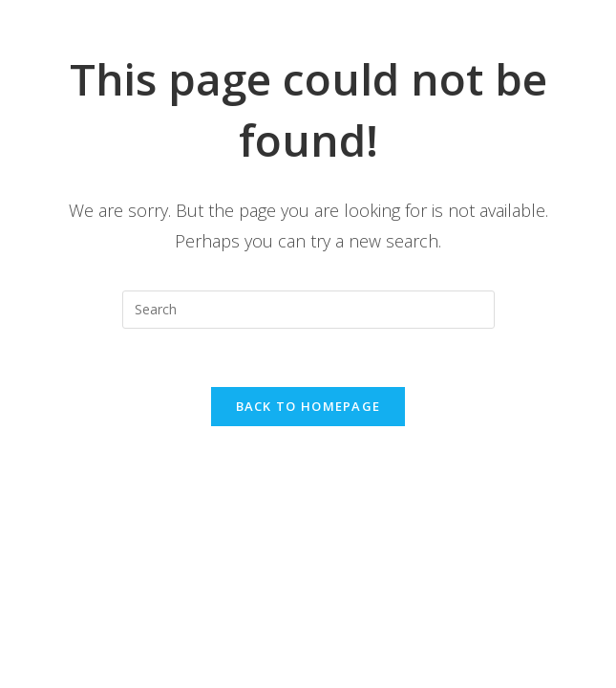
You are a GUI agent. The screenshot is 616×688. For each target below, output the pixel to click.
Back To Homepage (308, 406)
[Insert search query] (308, 310)
